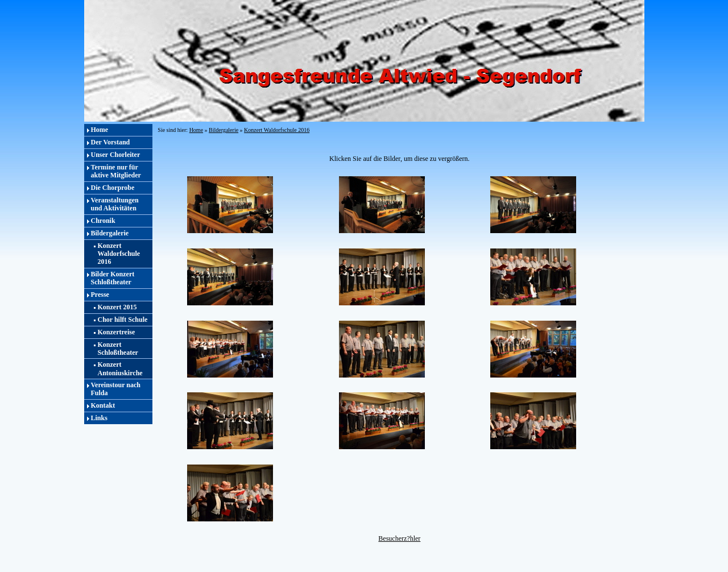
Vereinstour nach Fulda (116, 389)
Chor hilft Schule (123, 320)
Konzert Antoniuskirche (120, 368)
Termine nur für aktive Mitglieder (116, 171)
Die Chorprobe (113, 188)
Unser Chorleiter (116, 155)
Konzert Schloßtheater (118, 349)
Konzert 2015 (117, 307)
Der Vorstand (111, 142)
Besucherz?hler (399, 538)
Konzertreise (117, 332)
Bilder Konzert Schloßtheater (113, 278)
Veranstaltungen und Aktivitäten (115, 204)
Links (99, 418)
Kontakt (103, 405)
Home (100, 130)
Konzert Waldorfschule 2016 (119, 254)
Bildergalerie (110, 233)
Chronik (103, 221)
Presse (100, 295)
